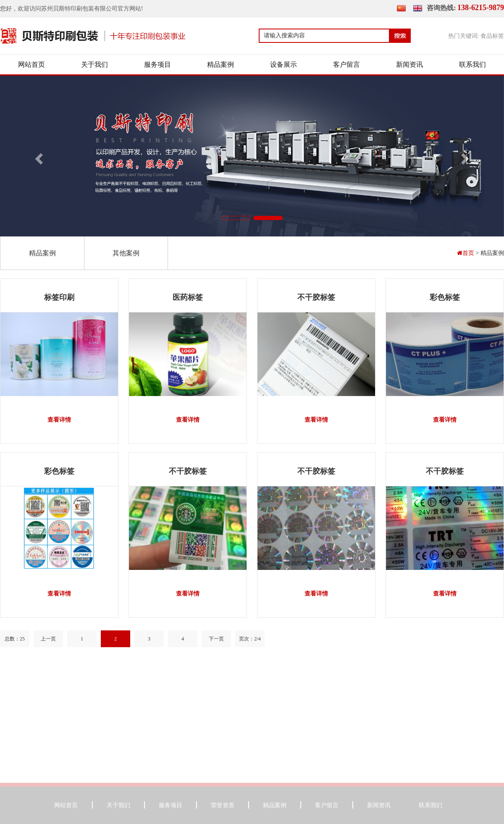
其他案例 (126, 253)
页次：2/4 (250, 639)
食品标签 (492, 36)
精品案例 (220, 64)
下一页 (216, 639)
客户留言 (346, 64)
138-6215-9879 (481, 8)
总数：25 (15, 639)
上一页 (48, 639)
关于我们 (94, 64)
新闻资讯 (409, 64)
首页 (466, 253)
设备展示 (283, 64)
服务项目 (157, 64)
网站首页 (31, 64)
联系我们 (472, 64)
